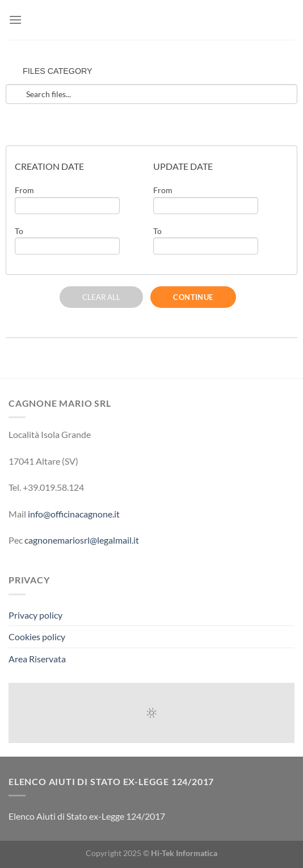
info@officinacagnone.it (74, 514)
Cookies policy (37, 637)
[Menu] (15, 20)
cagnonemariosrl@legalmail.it (82, 540)
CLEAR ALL (101, 297)
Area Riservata (37, 659)
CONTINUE (193, 297)
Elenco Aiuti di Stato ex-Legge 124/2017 (87, 816)
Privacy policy (35, 615)
